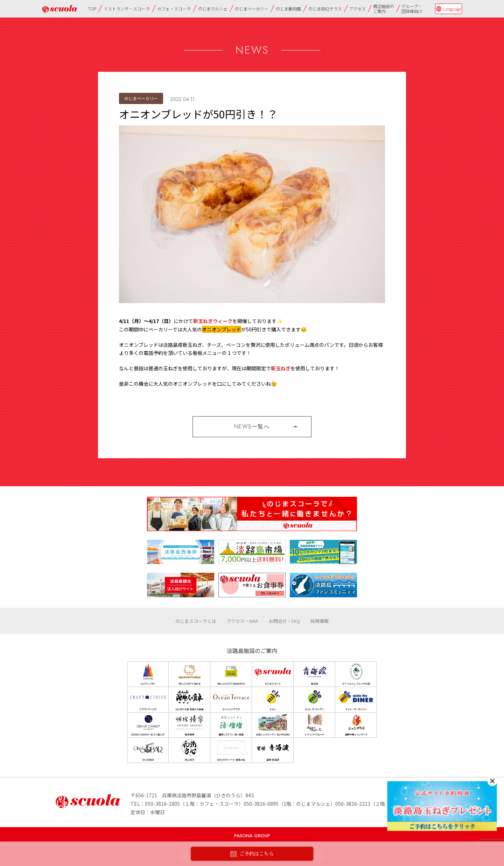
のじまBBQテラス (325, 9)
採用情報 (320, 621)
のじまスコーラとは (196, 621)
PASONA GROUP (252, 836)
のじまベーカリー (252, 9)
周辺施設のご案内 (384, 9)
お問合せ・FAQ (284, 621)
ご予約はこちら (252, 854)
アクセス (358, 9)
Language (452, 9)
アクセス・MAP (243, 621)
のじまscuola (59, 9)
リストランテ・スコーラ (127, 9)
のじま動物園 (288, 9)
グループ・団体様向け (412, 9)
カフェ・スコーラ (174, 9)
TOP (92, 9)
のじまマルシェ (213, 9)
